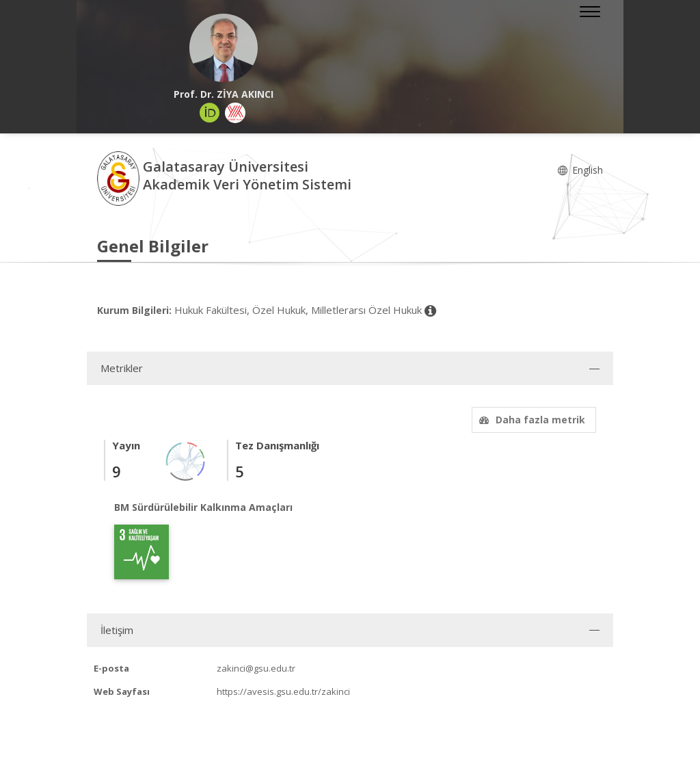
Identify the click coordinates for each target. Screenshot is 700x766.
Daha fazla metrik (530, 420)
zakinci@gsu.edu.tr (256, 668)
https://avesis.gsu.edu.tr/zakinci (283, 691)
